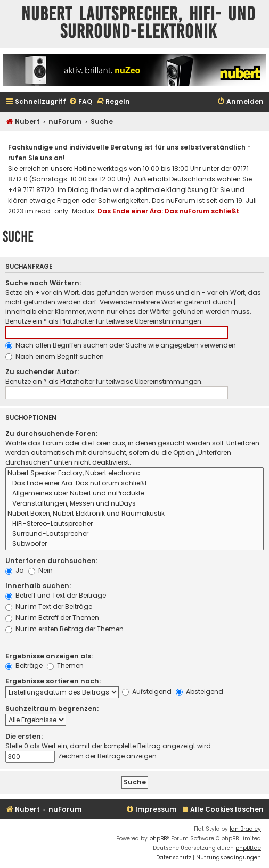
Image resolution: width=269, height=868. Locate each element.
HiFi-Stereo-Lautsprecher (134, 524)
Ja (15, 570)
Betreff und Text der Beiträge (56, 595)
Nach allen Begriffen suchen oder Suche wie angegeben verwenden (121, 345)
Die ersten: (24, 736)
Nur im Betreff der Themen (52, 618)
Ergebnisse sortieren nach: (53, 681)
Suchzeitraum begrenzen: (52, 709)
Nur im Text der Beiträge (49, 606)
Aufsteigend (147, 692)
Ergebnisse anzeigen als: (49, 656)
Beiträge (24, 666)
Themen (65, 666)
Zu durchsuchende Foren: (51, 433)
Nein (40, 570)
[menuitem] (80, 102)
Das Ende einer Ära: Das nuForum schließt (168, 211)
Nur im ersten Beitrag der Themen (64, 629)
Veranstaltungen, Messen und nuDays (134, 504)
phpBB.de (248, 848)
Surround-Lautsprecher (134, 534)
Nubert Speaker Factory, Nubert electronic (134, 473)
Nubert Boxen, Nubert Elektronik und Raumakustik (134, 514)
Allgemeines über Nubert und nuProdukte (134, 494)
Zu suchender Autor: (42, 372)
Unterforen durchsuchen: (51, 561)
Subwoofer (134, 544)
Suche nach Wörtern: (43, 283)
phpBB (158, 838)
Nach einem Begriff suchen (55, 356)
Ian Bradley (245, 829)
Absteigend (199, 692)
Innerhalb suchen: (38, 586)
